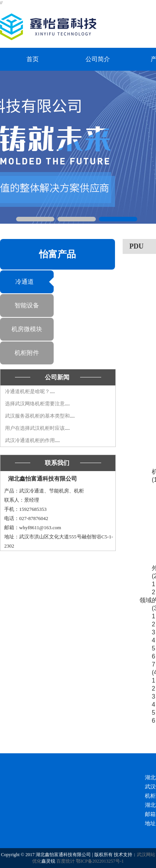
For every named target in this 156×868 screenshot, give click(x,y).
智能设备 (27, 305)
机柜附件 (27, 353)
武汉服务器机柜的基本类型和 (37, 416)
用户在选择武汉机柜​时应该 (35, 428)
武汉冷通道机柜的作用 (30, 440)
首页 (33, 59)
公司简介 (98, 59)
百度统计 (66, 861)
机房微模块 (27, 329)
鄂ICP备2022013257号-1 (100, 861)
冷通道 (25, 282)
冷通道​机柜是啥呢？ (27, 391)
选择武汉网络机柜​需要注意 (35, 404)
